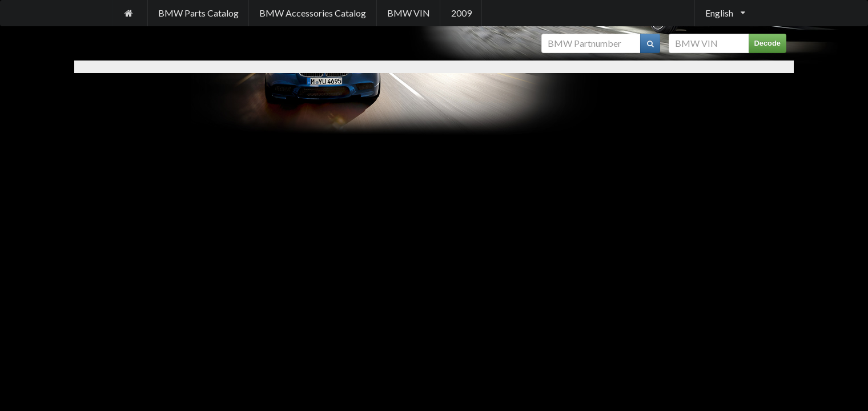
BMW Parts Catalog (198, 13)
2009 (461, 13)
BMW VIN (409, 13)
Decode (768, 43)
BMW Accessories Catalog (313, 13)
